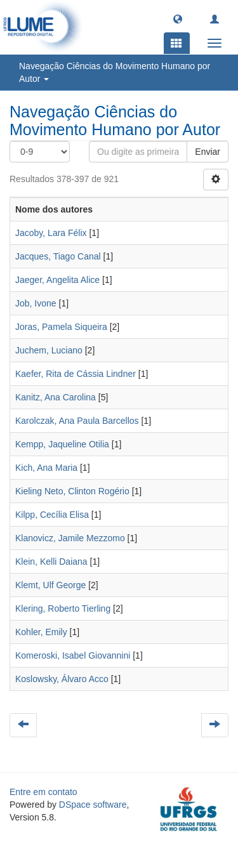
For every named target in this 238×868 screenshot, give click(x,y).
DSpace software (93, 805)
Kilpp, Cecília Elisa (52, 515)
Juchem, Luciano (49, 350)
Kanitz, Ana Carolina (56, 397)
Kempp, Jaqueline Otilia (62, 444)
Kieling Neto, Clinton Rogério (72, 491)
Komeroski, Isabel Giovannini (73, 655)
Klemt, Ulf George (50, 585)
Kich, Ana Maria (46, 468)
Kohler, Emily (41, 632)
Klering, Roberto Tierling (63, 608)
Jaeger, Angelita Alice (57, 280)
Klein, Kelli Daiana (51, 562)
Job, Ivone (36, 303)
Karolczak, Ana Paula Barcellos (77, 421)
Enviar (208, 152)
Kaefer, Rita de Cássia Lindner (76, 374)
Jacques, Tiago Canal (58, 256)
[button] (178, 18)
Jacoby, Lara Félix (51, 233)
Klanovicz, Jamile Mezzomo (70, 538)
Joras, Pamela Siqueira (61, 327)
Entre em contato (43, 792)
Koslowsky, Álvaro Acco (62, 679)
